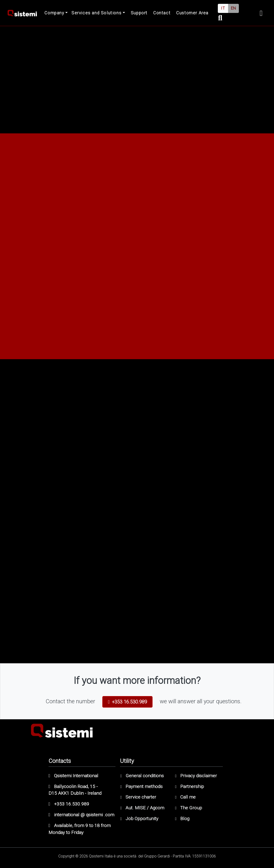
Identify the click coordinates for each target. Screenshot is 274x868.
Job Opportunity (139, 819)
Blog (182, 819)
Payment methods (141, 786)
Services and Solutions (96, 13)
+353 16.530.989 (127, 702)
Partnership (189, 786)
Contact (162, 13)
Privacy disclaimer (196, 776)
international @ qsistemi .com (81, 815)
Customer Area (192, 13)
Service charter (138, 797)
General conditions (142, 776)
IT (223, 8)
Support (139, 13)
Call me (185, 797)
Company (54, 13)
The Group (189, 808)
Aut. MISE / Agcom (142, 808)
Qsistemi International (73, 776)
